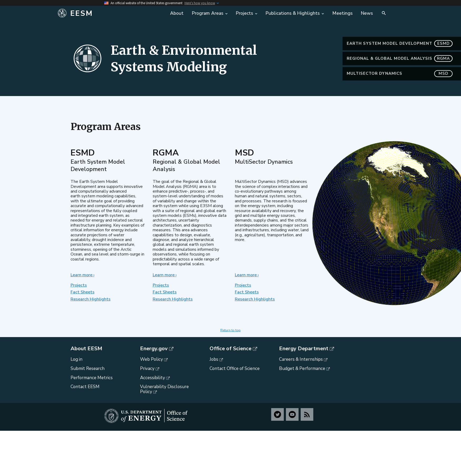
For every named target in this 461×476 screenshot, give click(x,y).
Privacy (147, 369)
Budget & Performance (302, 369)
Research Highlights (91, 299)
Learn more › (83, 275)
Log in (76, 359)
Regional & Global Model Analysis (400, 59)
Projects (79, 285)
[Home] (110, 13)
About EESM (86, 349)
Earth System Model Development (400, 44)
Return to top (231, 330)
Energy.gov (154, 349)
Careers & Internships (301, 359)
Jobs (214, 359)
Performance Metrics (92, 378)
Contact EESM (85, 387)
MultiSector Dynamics (400, 74)
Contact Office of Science (235, 369)
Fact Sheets (83, 292)
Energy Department (304, 349)
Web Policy (152, 359)
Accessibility (153, 378)
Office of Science (231, 349)
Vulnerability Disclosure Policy (164, 389)
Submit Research (88, 369)
